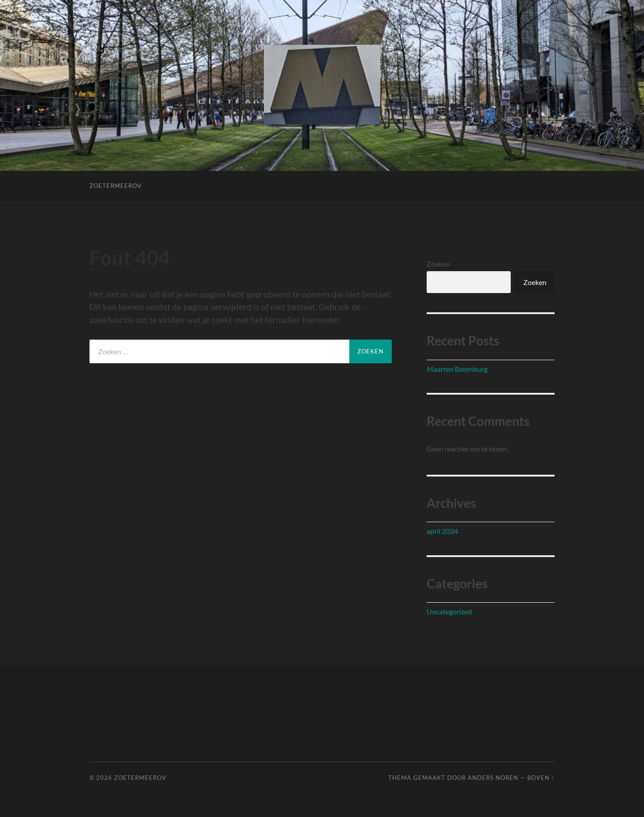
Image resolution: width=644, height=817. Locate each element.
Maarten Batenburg (457, 369)
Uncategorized (449, 611)
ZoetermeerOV (116, 186)
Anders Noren (493, 778)
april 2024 (442, 531)
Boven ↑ (541, 778)
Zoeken (438, 264)
